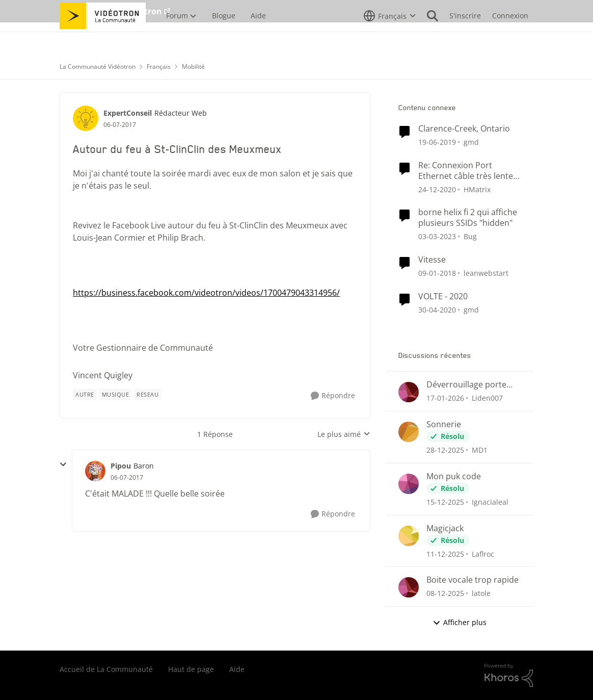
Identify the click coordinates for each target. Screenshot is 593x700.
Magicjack (445, 528)
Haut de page (191, 669)
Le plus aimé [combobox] (344, 434)
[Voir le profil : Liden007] (409, 392)
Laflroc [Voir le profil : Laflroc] (483, 553)
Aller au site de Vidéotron (111, 11)
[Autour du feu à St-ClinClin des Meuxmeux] (127, 478)
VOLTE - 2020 (443, 296)
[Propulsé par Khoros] (509, 676)
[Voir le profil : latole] (409, 587)
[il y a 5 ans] (437, 189)
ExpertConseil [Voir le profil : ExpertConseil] (128, 113)
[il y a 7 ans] (437, 142)
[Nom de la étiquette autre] (85, 395)
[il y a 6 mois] (445, 450)
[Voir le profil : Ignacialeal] (409, 484)
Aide (237, 669)
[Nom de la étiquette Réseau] (147, 395)
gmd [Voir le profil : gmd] (471, 142)
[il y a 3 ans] (437, 236)
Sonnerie (444, 424)
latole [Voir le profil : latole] (481, 593)
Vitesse (432, 260)
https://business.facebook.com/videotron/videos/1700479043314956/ (206, 293)
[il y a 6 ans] (437, 309)
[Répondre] (333, 396)
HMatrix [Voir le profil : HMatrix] (477, 189)
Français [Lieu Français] (159, 67)
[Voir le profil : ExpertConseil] (86, 118)
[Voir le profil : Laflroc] (409, 536)
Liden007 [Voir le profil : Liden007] (487, 398)
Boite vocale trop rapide (473, 580)
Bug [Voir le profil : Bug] (470, 236)
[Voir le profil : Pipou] (95, 471)
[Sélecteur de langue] (390, 38)
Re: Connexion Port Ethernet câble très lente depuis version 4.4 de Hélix (469, 171)
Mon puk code (454, 476)
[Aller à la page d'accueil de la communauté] (103, 38)
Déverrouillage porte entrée (466, 385)
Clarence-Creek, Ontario (464, 129)
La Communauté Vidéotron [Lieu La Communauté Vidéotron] (98, 67)
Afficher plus (460, 622)
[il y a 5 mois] (445, 398)
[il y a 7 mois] (445, 502)
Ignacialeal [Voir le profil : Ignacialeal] (490, 502)
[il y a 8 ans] (437, 273)
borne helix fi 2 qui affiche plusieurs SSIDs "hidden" (468, 218)
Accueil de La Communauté (106, 669)
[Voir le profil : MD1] (409, 432)
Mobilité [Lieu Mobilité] (193, 67)
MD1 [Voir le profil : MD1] (480, 450)
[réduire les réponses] (63, 464)
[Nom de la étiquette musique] (116, 395)
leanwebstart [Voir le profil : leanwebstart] (486, 273)
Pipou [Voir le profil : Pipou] (121, 466)
